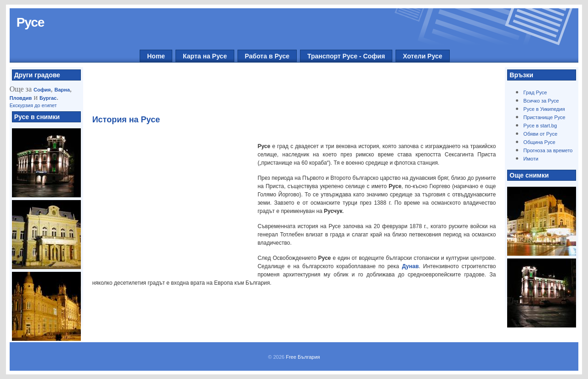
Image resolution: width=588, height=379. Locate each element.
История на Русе (126, 120)
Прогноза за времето (548, 150)
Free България (303, 357)
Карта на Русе (205, 56)
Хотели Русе (423, 56)
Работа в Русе (267, 56)
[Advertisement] (289, 92)
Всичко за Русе (541, 101)
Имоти (531, 159)
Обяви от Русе (540, 134)
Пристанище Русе (544, 117)
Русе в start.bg (540, 126)
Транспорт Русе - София (346, 56)
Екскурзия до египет (33, 105)
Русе (31, 22)
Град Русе (535, 92)
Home (156, 56)
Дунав (410, 266)
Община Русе (539, 142)
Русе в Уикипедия (544, 109)
